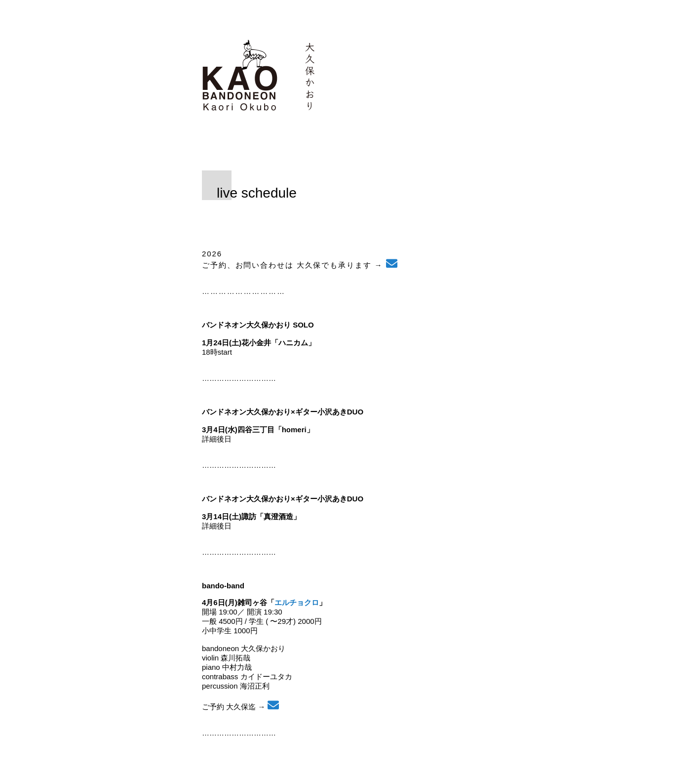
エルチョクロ (297, 602)
